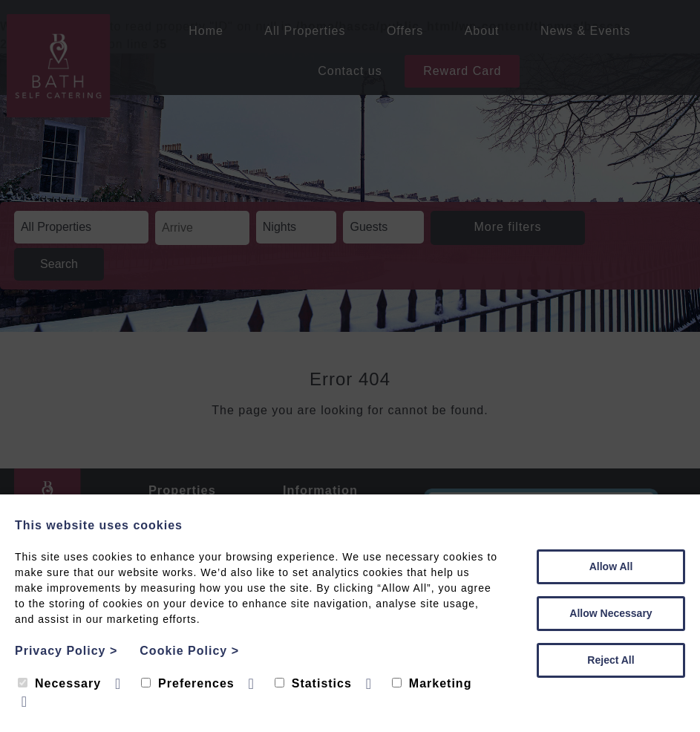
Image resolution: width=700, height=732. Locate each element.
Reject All (611, 660)
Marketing (432, 683)
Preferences (188, 683)
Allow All (611, 566)
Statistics (313, 683)
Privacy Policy (66, 651)
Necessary (59, 683)
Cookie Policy (189, 651)
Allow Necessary (611, 613)
